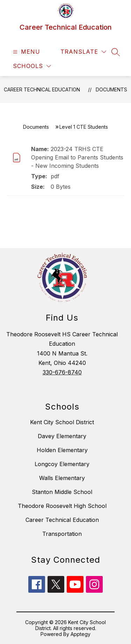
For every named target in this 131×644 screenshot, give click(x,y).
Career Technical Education (42, 89)
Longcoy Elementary (62, 464)
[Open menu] (26, 52)
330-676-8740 (62, 372)
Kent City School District (62, 422)
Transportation (62, 534)
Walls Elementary (62, 478)
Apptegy (81, 634)
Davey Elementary (62, 436)
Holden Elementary (62, 450)
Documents (111, 89)
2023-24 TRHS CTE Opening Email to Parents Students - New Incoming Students (77, 157)
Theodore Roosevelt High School (62, 506)
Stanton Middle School (62, 492)
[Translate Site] (83, 52)
